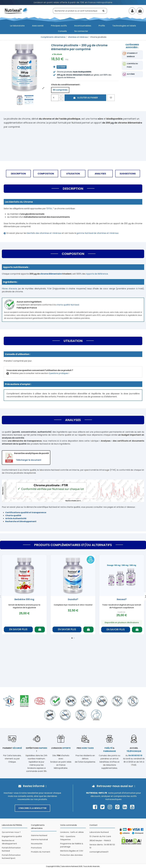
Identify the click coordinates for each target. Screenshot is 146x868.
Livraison (61, 748)
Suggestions (128, 174)
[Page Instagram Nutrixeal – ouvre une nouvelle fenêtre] (111, 807)
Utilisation (73, 174)
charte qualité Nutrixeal (68, 305)
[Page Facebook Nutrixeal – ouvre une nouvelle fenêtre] (96, 807)
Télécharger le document (29, 460)
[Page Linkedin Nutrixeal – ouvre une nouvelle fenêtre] (125, 807)
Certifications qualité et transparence (26, 512)
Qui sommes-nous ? (11, 832)
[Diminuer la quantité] (61, 99)
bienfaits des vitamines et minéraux (44, 233)
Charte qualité (13, 515)
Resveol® (122, 599)
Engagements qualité (12, 836)
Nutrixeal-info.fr (97, 793)
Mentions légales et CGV (72, 851)
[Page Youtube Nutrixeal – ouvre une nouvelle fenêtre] (132, 807)
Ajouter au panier (85, 98)
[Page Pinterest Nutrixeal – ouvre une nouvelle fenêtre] (118, 807)
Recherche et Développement (21, 521)
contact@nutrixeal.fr (99, 852)
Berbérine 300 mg (24, 599)
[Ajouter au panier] (40, 630)
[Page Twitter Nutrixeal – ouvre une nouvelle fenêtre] (103, 807)
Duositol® (73, 599)
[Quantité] (55, 98)
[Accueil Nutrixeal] (16, 11)
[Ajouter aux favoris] (111, 98)
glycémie (131, 74)
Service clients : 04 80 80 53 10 (102, 846)
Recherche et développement (9, 842)
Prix (85, 748)
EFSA (50, 209)
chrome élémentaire (51, 274)
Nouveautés (37, 844)
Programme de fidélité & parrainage (72, 845)
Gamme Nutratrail (39, 839)
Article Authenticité (16, 518)
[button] (17, 26)
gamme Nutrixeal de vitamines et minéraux (98, 233)
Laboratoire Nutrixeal (99, 832)
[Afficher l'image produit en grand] (24, 67)
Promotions (36, 848)
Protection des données (71, 855)
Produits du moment (41, 852)
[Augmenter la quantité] (61, 96)
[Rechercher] (104, 11)
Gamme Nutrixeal (39, 835)
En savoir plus (18, 629)
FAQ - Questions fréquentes (68, 838)
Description (18, 174)
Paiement (12, 748)
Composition (46, 174)
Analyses (100, 174)
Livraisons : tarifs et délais (72, 832)
